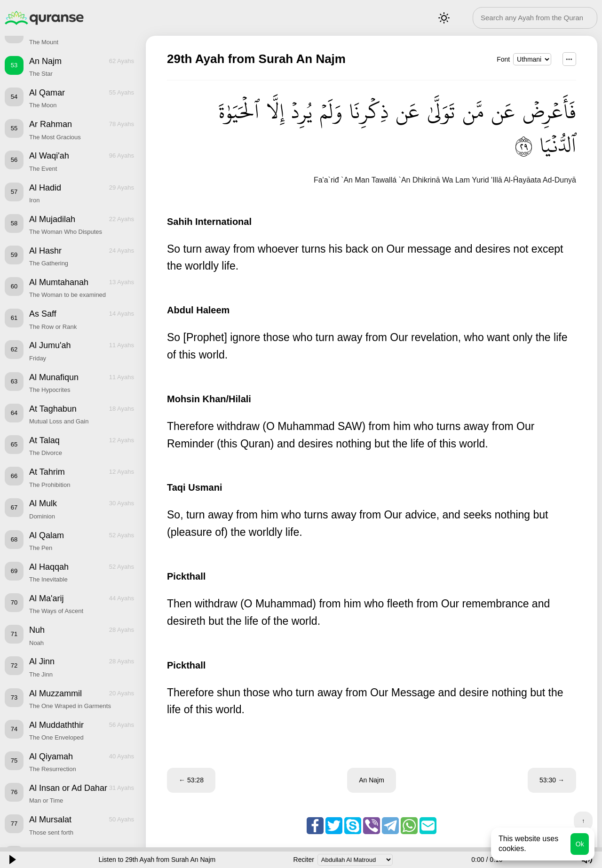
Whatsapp (409, 826)
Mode (444, 18)
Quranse (44, 18)
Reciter (304, 860)
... (569, 59)
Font (503, 59)
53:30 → (552, 780)
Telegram (390, 826)
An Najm (372, 780)
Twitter (334, 826)
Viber (372, 826)
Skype (353, 826)
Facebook (315, 826)
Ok (580, 844)
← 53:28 (191, 780)
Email (428, 826)
